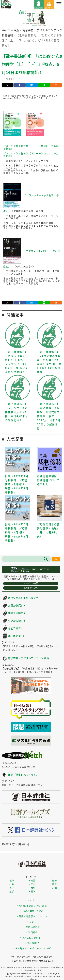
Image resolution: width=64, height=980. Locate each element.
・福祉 (32, 888)
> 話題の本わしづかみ (32, 911)
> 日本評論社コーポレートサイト (32, 948)
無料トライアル (31, 588)
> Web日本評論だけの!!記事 (32, 906)
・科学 (32, 891)
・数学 (11, 891)
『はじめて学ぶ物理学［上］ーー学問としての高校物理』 (31, 147)
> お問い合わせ (32, 927)
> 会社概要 (32, 943)
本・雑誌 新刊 (16, 636)
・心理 (53, 888)
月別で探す (16, 628)
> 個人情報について (30, 938)
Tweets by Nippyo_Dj (15, 844)
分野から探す (17, 605)
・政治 (32, 880)
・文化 (32, 884)
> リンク (32, 922)
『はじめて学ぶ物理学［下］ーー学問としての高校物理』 (31, 155)
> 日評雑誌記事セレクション (32, 916)
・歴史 (53, 884)
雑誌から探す (17, 613)
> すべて (32, 900)
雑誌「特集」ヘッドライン (23, 775)
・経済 (53, 880)
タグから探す (17, 621)
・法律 (11, 880)
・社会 (11, 884)
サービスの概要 (31, 583)
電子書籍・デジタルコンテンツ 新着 (29, 658)
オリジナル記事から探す (23, 598)
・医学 (11, 888)
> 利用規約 (32, 932)
